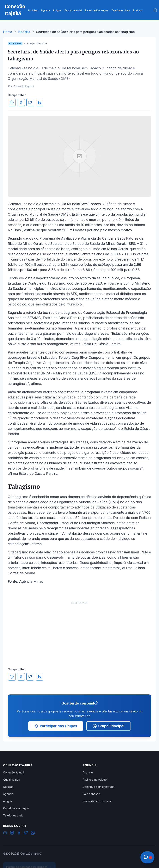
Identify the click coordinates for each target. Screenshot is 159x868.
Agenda (8, 794)
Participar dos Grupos (56, 726)
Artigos (8, 801)
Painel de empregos (16, 808)
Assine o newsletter (95, 780)
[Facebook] (19, 833)
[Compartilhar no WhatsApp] (12, 102)
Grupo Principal (109, 726)
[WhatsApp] (33, 833)
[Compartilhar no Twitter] (30, 102)
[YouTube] (5, 833)
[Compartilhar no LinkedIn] (40, 102)
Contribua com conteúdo (99, 787)
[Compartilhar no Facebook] (21, 102)
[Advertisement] (80, 631)
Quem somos (11, 780)
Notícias (24, 32)
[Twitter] (26, 833)
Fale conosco (91, 794)
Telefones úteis (13, 815)
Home (8, 32)
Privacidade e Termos (97, 801)
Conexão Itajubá (14, 772)
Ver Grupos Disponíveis (29, 859)
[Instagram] (12, 833)
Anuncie (88, 772)
